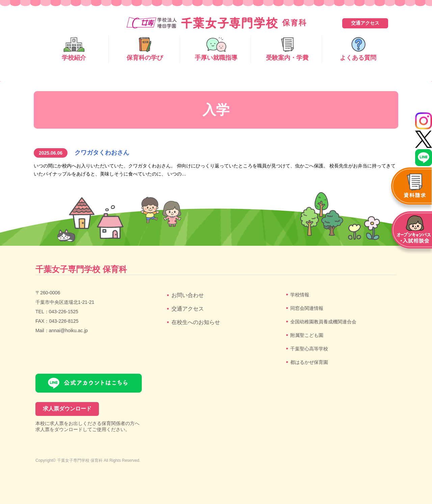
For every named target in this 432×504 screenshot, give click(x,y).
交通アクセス (365, 23)
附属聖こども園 (307, 335)
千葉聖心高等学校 (309, 349)
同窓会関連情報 (307, 308)
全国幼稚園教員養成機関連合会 (323, 322)
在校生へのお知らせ (196, 322)
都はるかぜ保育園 (309, 362)
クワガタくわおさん (102, 153)
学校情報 (300, 295)
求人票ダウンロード (67, 409)
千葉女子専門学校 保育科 (80, 460)
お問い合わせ (188, 295)
